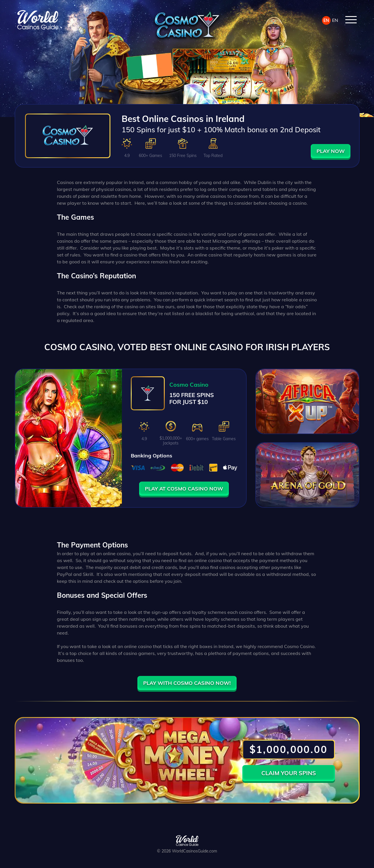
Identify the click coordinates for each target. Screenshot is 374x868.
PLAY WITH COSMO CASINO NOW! (187, 683)
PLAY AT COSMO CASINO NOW (184, 489)
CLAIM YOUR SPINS (289, 773)
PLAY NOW (331, 151)
